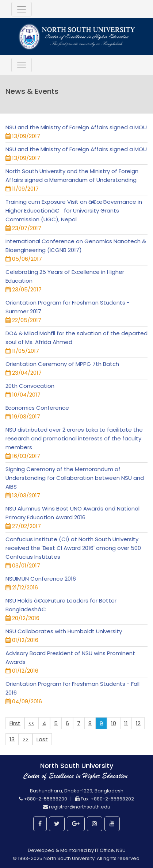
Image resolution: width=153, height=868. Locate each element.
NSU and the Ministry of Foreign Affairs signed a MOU (76, 127)
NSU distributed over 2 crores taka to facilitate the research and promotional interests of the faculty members (74, 438)
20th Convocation (30, 386)
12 (138, 723)
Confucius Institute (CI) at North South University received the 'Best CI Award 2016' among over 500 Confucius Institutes (73, 548)
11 (126, 723)
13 (12, 739)
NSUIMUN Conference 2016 (41, 579)
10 (114, 723)
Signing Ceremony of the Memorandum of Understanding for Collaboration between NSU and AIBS (75, 478)
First (15, 723)
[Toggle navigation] (22, 9)
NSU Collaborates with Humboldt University (64, 631)
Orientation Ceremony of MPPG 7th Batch (62, 364)
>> (26, 739)
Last (42, 739)
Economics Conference (37, 408)
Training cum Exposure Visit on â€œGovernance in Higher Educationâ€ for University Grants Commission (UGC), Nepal (74, 211)
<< (31, 723)
